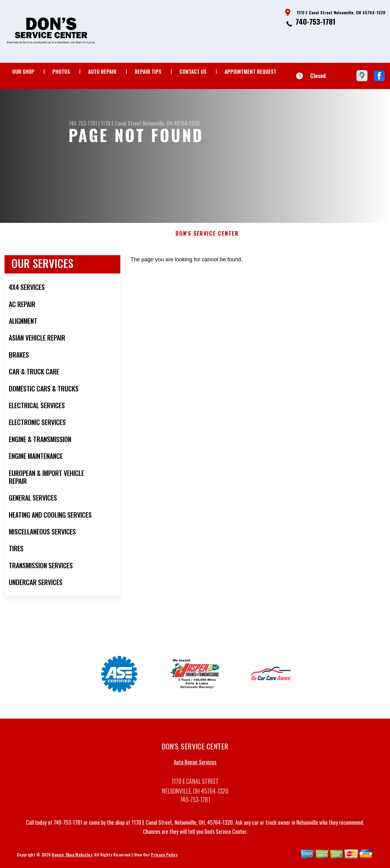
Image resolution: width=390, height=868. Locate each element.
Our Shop (23, 71)
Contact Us (193, 71)
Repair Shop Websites (72, 857)
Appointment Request (250, 71)
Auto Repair (102, 71)
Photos (61, 71)
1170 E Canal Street (121, 123)
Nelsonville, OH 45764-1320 (171, 123)
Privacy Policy (164, 857)
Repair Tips (148, 71)
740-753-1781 (316, 21)
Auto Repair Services (195, 765)
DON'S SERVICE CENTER (207, 237)
